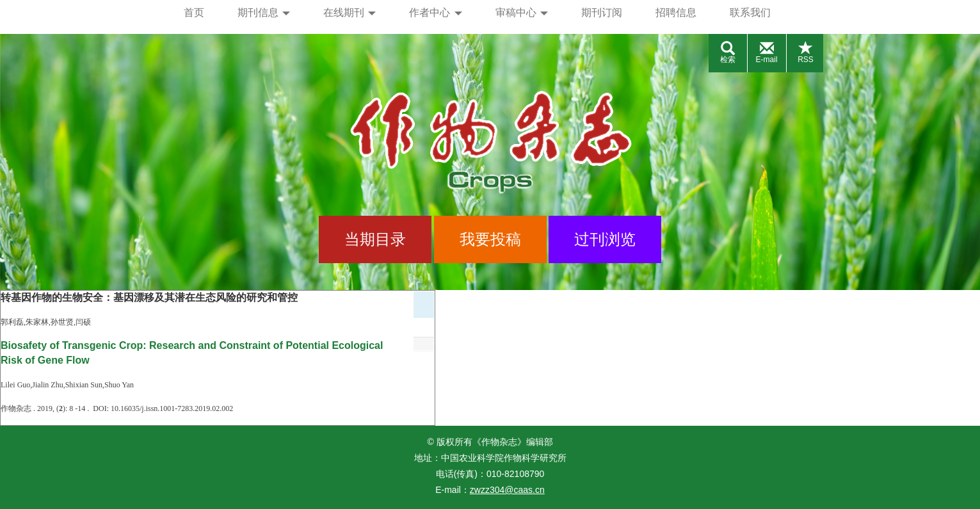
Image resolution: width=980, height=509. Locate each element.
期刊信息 (264, 12)
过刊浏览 (605, 239)
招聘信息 (676, 12)
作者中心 (435, 12)
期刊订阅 (602, 12)
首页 (194, 12)
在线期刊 (349, 12)
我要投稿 (490, 239)
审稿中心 (522, 12)
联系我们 (750, 12)
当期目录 (375, 239)
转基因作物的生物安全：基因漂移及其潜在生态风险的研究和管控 (149, 297)
